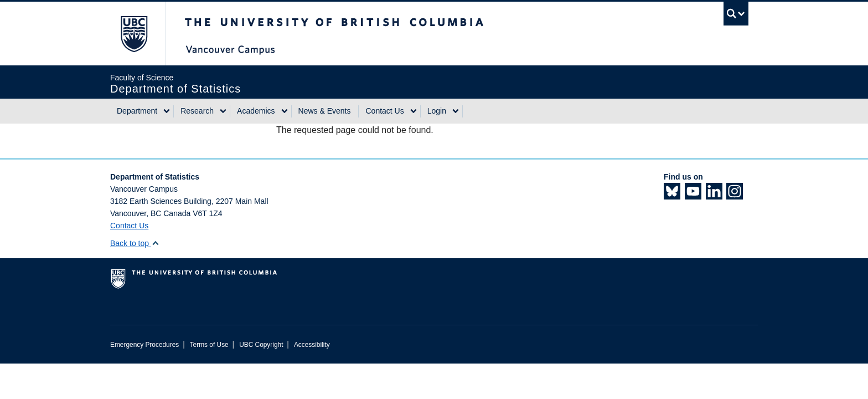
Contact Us (384, 111)
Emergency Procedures (144, 345)
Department (137, 111)
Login (437, 111)
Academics (256, 111)
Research (197, 111)
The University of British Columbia (134, 34)
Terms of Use (209, 345)
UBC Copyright (261, 345)
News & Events (325, 111)
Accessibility (312, 345)
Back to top (135, 243)
